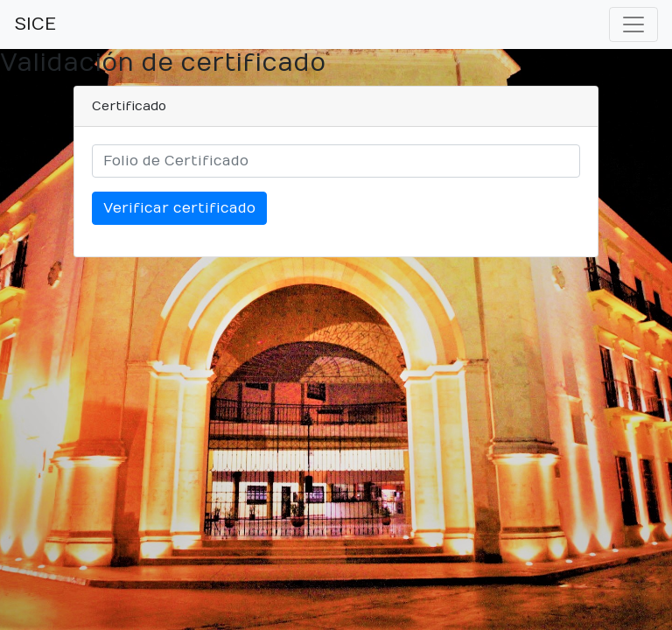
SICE (35, 24)
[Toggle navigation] (633, 24)
